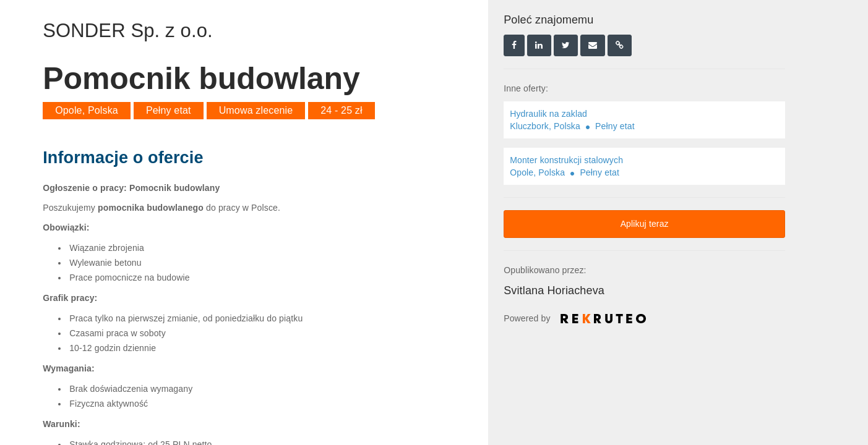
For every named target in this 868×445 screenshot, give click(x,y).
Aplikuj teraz (645, 224)
